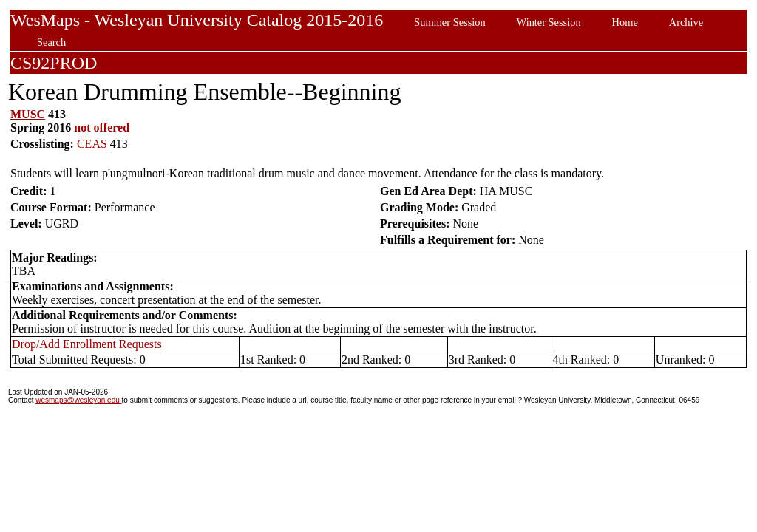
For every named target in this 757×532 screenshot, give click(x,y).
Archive (686, 22)
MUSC (28, 114)
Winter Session (549, 22)
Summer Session (449, 22)
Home (625, 22)
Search (51, 42)
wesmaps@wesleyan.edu (78, 400)
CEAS (92, 144)
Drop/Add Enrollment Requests (87, 344)
